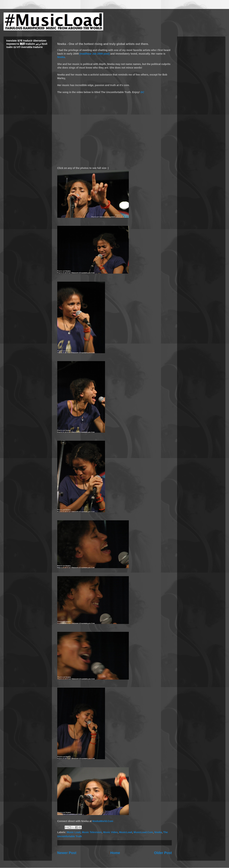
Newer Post (67, 853)
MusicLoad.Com (143, 832)
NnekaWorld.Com (103, 821)
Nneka (61, 57)
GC (142, 92)
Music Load (74, 832)
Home (115, 853)
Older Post (163, 853)
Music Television (92, 832)
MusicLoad (126, 832)
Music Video (110, 832)
